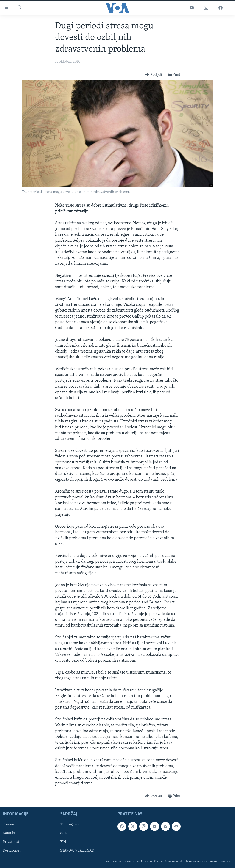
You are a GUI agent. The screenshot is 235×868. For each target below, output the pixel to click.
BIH (63, 842)
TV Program (70, 825)
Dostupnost (12, 851)
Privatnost (11, 842)
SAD (64, 833)
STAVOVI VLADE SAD (77, 851)
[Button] (153, 75)
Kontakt (9, 833)
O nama (9, 825)
